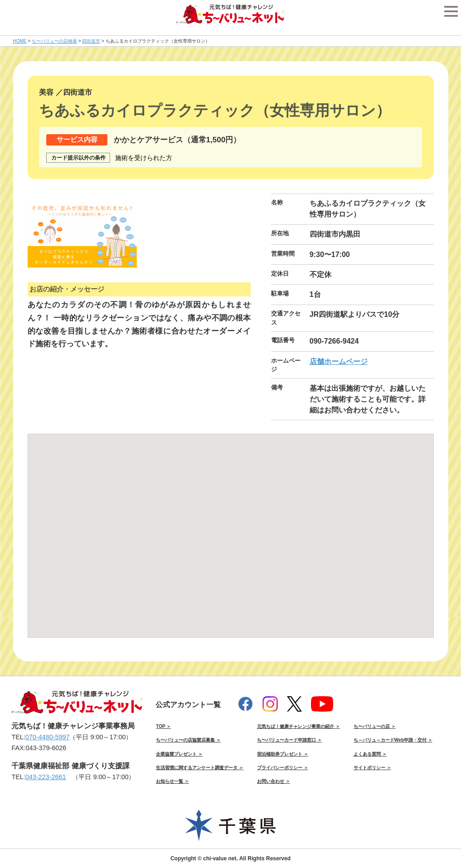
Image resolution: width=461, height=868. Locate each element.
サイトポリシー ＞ (372, 768)
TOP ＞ (163, 726)
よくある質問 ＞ (370, 754)
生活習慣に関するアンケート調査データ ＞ (200, 768)
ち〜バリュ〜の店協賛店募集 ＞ (188, 740)
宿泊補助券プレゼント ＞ (283, 754)
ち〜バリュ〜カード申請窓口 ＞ (289, 740)
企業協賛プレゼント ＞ (179, 754)
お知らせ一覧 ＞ (172, 781)
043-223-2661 (46, 777)
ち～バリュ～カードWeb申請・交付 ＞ (393, 740)
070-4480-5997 (48, 737)
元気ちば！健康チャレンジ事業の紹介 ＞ (298, 726)
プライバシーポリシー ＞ (283, 768)
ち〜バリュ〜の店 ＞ (375, 726)
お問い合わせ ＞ (274, 781)
